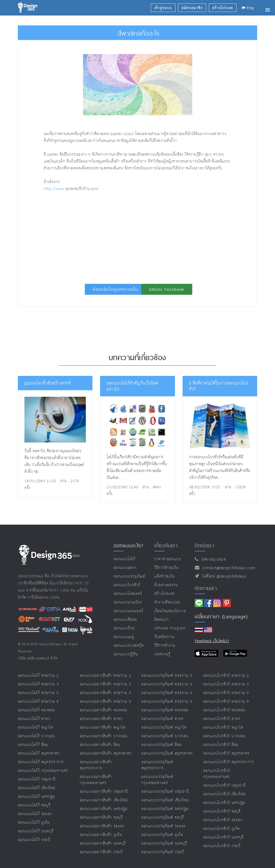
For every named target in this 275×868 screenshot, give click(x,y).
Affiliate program (170, 628)
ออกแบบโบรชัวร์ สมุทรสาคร (226, 753)
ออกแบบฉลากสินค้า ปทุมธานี (104, 792)
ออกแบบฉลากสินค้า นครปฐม (104, 809)
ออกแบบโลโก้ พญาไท (36, 727)
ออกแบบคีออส (125, 620)
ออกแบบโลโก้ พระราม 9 (38, 702)
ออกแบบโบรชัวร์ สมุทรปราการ (229, 762)
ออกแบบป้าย (124, 628)
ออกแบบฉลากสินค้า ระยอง (102, 826)
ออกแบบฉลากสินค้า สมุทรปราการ (96, 765)
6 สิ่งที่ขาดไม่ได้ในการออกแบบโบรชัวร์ (219, 386)
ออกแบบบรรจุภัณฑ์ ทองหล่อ (165, 710)
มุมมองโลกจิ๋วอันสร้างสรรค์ (47, 383)
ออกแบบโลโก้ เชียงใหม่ (37, 788)
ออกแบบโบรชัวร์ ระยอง (223, 820)
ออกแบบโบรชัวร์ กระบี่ (222, 846)
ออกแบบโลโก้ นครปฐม (37, 797)
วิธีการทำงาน (165, 646)
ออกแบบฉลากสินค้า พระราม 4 (105, 693)
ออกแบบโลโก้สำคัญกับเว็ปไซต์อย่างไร (132, 386)
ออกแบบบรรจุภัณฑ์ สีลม (162, 745)
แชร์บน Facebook (167, 289)
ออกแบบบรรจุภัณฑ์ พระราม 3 (167, 684)
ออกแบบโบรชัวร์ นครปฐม (224, 803)
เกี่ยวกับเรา (166, 546)
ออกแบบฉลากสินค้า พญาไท (103, 727)
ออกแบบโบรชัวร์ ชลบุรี (222, 811)
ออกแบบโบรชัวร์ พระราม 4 (226, 693)
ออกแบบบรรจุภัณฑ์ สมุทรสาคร (167, 753)
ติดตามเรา (206, 588)
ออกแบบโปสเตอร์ (128, 594)
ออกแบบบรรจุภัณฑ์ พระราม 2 (167, 676)
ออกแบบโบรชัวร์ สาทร (222, 719)
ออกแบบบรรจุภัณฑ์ (129, 576)
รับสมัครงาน (164, 637)
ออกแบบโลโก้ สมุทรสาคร (39, 753)
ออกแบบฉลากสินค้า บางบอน (104, 736)
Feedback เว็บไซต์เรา (212, 641)
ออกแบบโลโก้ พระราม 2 (38, 676)
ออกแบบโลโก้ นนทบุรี (36, 831)
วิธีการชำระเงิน (167, 568)
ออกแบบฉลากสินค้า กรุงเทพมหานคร (96, 780)
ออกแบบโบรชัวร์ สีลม (221, 745)
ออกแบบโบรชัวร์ (127, 585)
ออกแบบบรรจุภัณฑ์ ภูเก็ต (162, 835)
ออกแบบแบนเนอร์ (128, 611)
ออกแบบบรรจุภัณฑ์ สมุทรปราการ (157, 765)
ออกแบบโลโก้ (125, 559)
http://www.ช (56, 189)
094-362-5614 (212, 560)
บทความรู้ (162, 654)
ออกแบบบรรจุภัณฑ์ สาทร (162, 719)
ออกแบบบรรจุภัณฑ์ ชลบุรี (163, 818)
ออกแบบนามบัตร (128, 602)
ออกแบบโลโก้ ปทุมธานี (37, 779)
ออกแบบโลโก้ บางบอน (36, 736)
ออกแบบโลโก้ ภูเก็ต (34, 823)
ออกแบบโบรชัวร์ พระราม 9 (226, 702)
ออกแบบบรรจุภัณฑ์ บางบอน (165, 736)
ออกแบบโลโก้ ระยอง (35, 814)
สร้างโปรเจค (164, 594)
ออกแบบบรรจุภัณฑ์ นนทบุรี (164, 843)
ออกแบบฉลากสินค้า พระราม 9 (105, 702)
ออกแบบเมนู (124, 637)
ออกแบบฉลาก (125, 568)
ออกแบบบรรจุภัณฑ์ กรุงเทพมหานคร (157, 780)
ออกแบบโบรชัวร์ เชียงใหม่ (224, 794)
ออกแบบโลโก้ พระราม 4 (38, 693)
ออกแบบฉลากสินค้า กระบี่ (101, 852)
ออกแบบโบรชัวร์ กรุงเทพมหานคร (217, 774)
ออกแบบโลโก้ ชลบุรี (34, 805)
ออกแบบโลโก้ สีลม (33, 745)
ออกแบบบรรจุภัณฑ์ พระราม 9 (167, 702)
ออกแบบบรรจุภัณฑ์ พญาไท (164, 727)
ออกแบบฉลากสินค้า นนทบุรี (103, 843)
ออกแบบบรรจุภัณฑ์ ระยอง (163, 826)
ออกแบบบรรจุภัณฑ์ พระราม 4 (167, 693)
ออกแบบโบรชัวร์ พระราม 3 (226, 684)
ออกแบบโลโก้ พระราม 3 (38, 684)
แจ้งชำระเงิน (164, 576)
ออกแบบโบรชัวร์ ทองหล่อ (224, 710)
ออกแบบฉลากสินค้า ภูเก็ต (101, 835)
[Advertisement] (106, 236)
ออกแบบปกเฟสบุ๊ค (129, 646)
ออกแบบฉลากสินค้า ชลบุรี (101, 818)
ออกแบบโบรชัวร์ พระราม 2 (226, 676)
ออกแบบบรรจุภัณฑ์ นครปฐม (165, 809)
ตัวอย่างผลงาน (166, 585)
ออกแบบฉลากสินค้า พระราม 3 (105, 684)
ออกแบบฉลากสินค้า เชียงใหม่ (104, 800)
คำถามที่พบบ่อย (167, 602)
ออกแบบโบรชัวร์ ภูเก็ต (222, 829)
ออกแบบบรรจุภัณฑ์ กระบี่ (163, 852)
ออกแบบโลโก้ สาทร (34, 719)
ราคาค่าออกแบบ (168, 559)
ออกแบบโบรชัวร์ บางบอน (224, 736)
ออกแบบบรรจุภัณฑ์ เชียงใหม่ (165, 800)
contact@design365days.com (228, 568)
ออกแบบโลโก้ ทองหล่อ (36, 710)
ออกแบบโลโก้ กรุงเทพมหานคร (43, 771)
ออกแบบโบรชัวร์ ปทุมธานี (224, 785)
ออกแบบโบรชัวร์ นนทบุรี (223, 837)
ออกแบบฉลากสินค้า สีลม (100, 745)
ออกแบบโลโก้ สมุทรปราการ (41, 762)
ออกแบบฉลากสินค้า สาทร (101, 719)
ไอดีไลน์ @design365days (223, 576)
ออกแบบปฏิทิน (126, 654)
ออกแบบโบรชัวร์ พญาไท (223, 727)
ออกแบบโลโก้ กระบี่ (34, 840)
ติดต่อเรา (162, 620)
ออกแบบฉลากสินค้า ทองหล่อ (104, 710)
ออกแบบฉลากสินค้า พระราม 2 (105, 676)
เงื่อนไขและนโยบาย (170, 611)
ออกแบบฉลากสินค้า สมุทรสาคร (106, 753)
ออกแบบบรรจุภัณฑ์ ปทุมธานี (165, 792)
